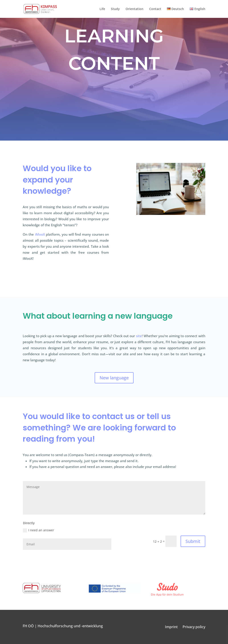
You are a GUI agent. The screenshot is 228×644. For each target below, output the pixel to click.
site (139, 336)
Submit (193, 541)
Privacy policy (194, 627)
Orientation (134, 9)
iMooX (40, 234)
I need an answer (39, 530)
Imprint (171, 627)
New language (114, 378)
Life (102, 9)
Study (115, 9)
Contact (155, 9)
